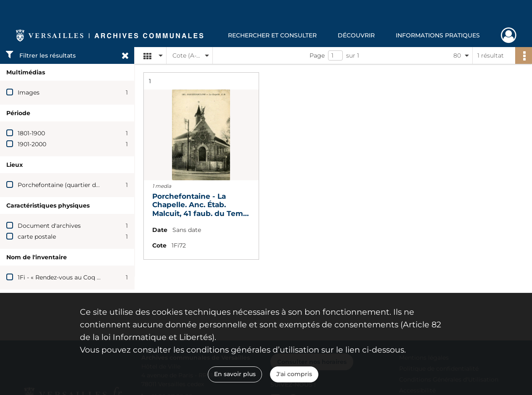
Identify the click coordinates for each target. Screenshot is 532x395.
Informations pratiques (438, 35)
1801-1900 (31, 133)
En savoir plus (235, 374)
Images (29, 92)
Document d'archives (49, 226)
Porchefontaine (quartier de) (60, 185)
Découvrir (356, 35)
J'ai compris (294, 374)
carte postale (37, 237)
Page (317, 55)
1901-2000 (32, 144)
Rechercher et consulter (272, 35)
